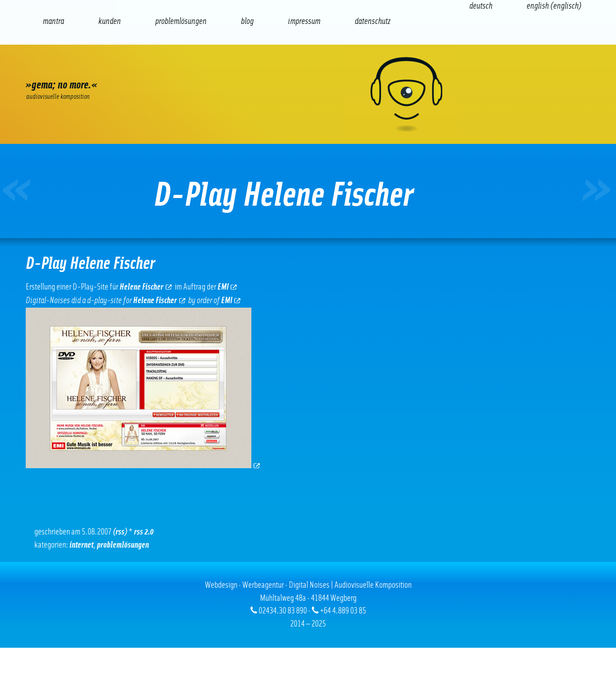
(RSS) (120, 532)
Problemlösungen (123, 545)
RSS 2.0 (144, 532)
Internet (81, 545)
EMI (227, 287)
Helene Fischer (146, 287)
